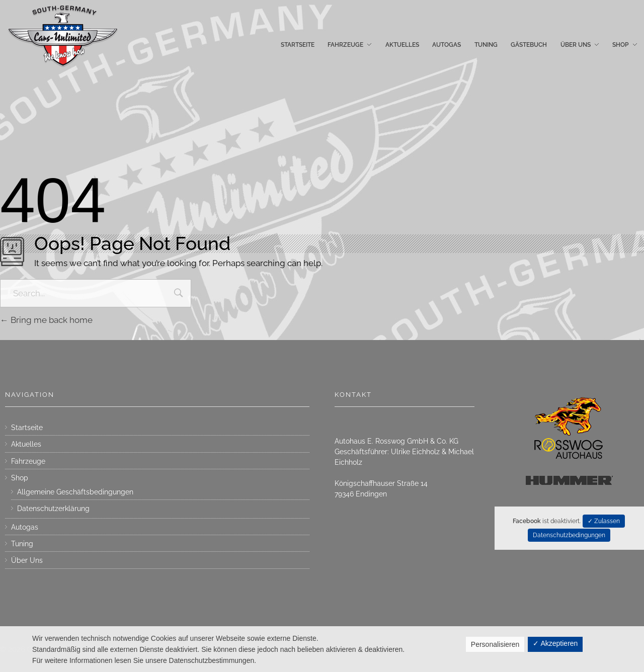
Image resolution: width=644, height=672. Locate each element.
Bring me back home (46, 320)
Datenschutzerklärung (53, 509)
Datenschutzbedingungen (569, 535)
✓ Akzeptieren (555, 643)
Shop (20, 478)
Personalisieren (495, 644)
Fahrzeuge (28, 461)
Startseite (27, 428)
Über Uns (27, 560)
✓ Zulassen (604, 521)
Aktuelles (26, 444)
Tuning (22, 544)
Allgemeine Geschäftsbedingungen (75, 492)
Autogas (25, 527)
